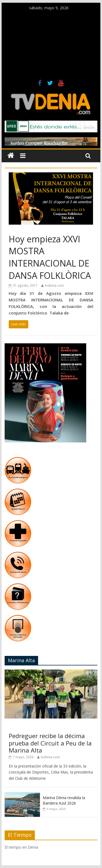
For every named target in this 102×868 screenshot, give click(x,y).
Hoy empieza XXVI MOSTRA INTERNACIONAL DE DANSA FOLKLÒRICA (50, 257)
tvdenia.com (54, 285)
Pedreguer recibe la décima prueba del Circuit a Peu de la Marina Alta (50, 743)
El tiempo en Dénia (21, 847)
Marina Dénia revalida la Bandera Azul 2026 (64, 800)
